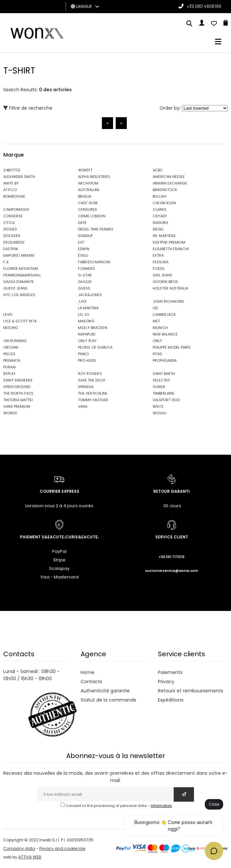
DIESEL (158, 229)
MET (156, 321)
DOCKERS (12, 236)
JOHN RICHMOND (168, 301)
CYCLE (9, 223)
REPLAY (10, 374)
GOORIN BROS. (166, 282)
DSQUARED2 (14, 242)
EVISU (83, 255)
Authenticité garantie (105, 691)
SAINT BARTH (164, 374)
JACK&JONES (90, 295)
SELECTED (161, 380)
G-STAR (85, 275)
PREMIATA (12, 360)
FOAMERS (87, 269)
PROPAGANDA (165, 360)
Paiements (170, 672)
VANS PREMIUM (17, 406)
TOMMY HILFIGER (93, 400)
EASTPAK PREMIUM (169, 242)
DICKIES (10, 229)
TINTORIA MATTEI (18, 400)
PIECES (9, 354)
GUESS (84, 288)
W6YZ (158, 406)
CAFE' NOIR (88, 203)
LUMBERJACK (164, 315)
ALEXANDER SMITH (19, 177)
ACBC (158, 170)
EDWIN (84, 249)
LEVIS (8, 315)
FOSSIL (159, 269)
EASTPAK (11, 249)
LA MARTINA (88, 308)
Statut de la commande (108, 700)
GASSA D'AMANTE (19, 282)
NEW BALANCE (165, 334)
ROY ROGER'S (90, 374)
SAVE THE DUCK (92, 380)
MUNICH (160, 328)
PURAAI (10, 367)
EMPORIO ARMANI (19, 255)
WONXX (10, 413)
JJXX (82, 301)
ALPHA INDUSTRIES (94, 177)
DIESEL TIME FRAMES (96, 229)
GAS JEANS (163, 275)
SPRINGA (86, 387)
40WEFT (85, 170)
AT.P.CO (10, 190)
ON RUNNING (15, 341)
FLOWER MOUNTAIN (21, 269)
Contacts (91, 682)
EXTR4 (158, 255)
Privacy (166, 682)
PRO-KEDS (87, 360)
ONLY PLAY (87, 341)
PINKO (83, 354)
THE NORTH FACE (18, 393)
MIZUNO (11, 328)
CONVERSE (13, 216)
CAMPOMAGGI (16, 209)
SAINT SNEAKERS (18, 380)
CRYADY (160, 216)
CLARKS (160, 209)
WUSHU (160, 413)
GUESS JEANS (15, 288)
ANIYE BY (11, 183)
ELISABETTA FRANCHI (171, 249)
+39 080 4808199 (204, 6)
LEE (155, 308)
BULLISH (160, 196)
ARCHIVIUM (88, 183)
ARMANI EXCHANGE (170, 183)
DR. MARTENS (164, 236)
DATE (82, 223)
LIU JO (84, 315)
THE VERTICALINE (93, 393)
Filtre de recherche (28, 108)
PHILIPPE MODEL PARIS (172, 347)
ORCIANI (11, 347)
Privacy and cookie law (62, 848)
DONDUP (85, 236)
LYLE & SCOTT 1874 (20, 321)
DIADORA (160, 223)
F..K (6, 262)
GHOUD (85, 282)
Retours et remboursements (191, 691)
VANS (83, 406)
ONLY (157, 341)
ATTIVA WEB (30, 857)
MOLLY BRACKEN (93, 328)
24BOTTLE (12, 170)
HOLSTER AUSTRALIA (170, 288)
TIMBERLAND (163, 393)
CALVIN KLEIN (164, 203)
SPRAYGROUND (17, 387)
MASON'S (86, 321)
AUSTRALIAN (89, 190)
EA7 (81, 242)
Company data (19, 848)
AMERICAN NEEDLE (169, 177)
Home (87, 672)
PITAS (157, 354)
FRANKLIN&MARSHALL (22, 275)
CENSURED (87, 209)
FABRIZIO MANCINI (94, 262)
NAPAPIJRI (87, 334)
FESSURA (161, 262)
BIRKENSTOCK (165, 190)
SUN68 (159, 387)
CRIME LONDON (92, 216)
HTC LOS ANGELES (19, 295)
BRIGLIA (85, 196)
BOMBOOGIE (14, 196)
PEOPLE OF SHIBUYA (95, 347)
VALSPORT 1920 (166, 400)
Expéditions (171, 700)
